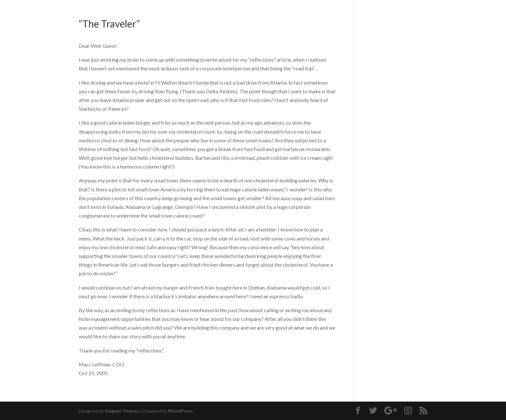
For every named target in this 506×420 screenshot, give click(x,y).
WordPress (180, 411)
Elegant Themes (122, 411)
